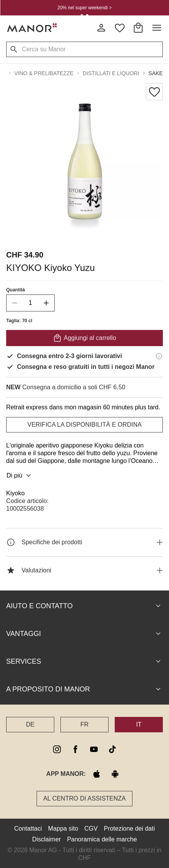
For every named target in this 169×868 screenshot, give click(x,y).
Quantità (16, 290)
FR (84, 724)
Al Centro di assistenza (84, 798)
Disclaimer (46, 839)
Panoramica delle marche (102, 839)
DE (30, 724)
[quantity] (30, 303)
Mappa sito (63, 828)
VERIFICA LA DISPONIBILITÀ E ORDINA (84, 425)
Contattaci (28, 828)
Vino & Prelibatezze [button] (44, 73)
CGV (91, 828)
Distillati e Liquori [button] (111, 73)
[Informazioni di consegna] (159, 356)
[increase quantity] (46, 303)
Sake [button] (156, 73)
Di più (20, 476)
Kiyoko (15, 493)
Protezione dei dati (130, 828)
